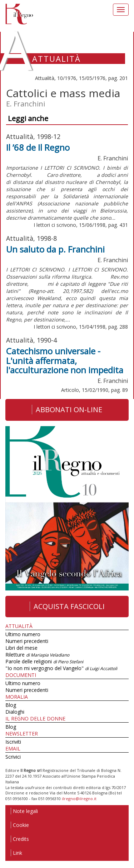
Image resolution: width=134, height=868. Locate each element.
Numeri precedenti (27, 641)
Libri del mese (21, 648)
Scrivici (13, 757)
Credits (20, 839)
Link (16, 853)
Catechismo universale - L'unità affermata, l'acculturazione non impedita (65, 360)
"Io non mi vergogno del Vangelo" (61, 668)
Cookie (20, 825)
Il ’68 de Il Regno (38, 147)
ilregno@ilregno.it (79, 799)
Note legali (24, 811)
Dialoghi (15, 712)
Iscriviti (13, 742)
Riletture (37, 655)
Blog (11, 705)
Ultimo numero (23, 634)
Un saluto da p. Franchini (55, 249)
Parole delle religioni (44, 661)
